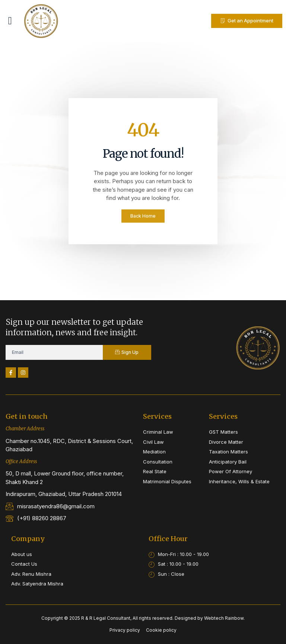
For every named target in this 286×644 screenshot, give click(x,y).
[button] (10, 21)
